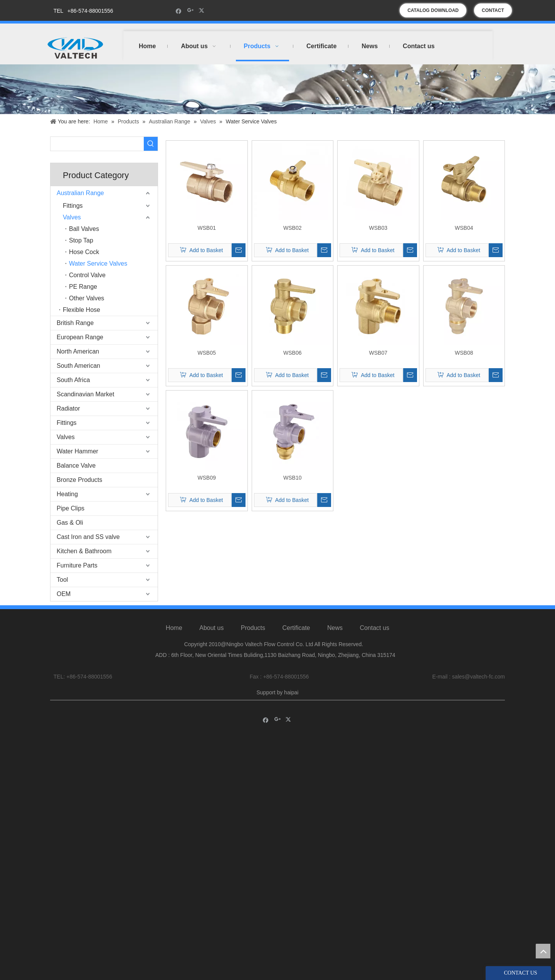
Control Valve (87, 275)
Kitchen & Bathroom (84, 551)
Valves (72, 217)
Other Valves (87, 298)
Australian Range (80, 193)
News (335, 628)
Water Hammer (77, 451)
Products (253, 628)
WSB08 (464, 353)
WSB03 (378, 228)
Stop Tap (81, 240)
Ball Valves (84, 229)
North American (78, 351)
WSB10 (292, 478)
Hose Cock (84, 252)
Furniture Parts (77, 565)
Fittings (73, 206)
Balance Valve (76, 466)
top (543, 951)
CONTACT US (493, 13)
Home (174, 628)
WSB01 (207, 228)
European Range (80, 337)
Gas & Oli (70, 523)
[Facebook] (179, 11)
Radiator (68, 408)
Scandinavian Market (85, 394)
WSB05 (207, 353)
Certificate (296, 628)
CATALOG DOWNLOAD (433, 10)
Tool (62, 580)
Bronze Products (79, 480)
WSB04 (464, 228)
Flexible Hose (82, 310)
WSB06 (292, 353)
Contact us (374, 628)
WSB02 (292, 228)
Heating (67, 494)
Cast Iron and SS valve (88, 537)
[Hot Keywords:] (151, 144)
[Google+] (191, 11)
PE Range (83, 287)
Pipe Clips (71, 508)
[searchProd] (97, 144)
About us (211, 628)
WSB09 (207, 478)
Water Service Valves (98, 264)
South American (78, 366)
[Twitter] (203, 11)
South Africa (73, 380)
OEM (64, 594)
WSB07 (378, 353)
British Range (75, 323)
